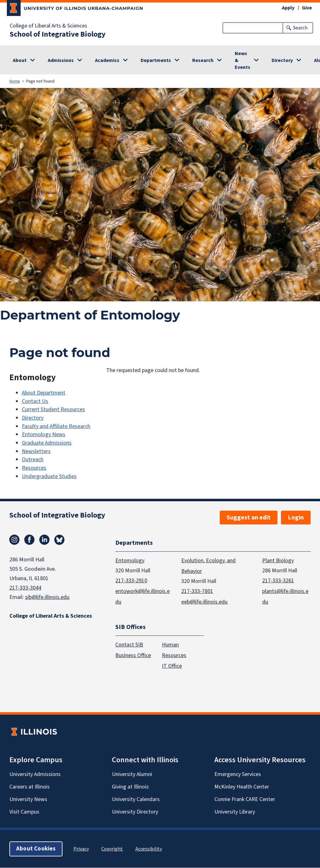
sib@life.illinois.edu (47, 597)
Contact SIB (129, 645)
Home (15, 81)
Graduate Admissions (47, 443)
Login (296, 518)
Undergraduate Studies (49, 476)
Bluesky (59, 540)
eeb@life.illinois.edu (204, 602)
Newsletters (36, 451)
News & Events (242, 60)
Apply (288, 8)
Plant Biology (278, 561)
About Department (44, 393)
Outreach (33, 460)
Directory (282, 60)
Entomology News (44, 434)
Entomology (130, 561)
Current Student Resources (53, 409)
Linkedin (44, 540)
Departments (156, 60)
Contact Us (35, 401)
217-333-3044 (25, 588)
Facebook (29, 540)
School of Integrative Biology (58, 34)
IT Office (172, 666)
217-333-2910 (131, 581)
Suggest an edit (249, 518)
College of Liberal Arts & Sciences (48, 26)
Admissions (61, 60)
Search (300, 28)
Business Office (133, 656)
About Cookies (36, 849)
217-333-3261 (278, 581)
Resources (34, 468)
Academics (107, 60)
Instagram (14, 540)
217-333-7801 (197, 591)
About (20, 60)
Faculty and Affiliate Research (56, 426)
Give (307, 8)
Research (203, 60)
